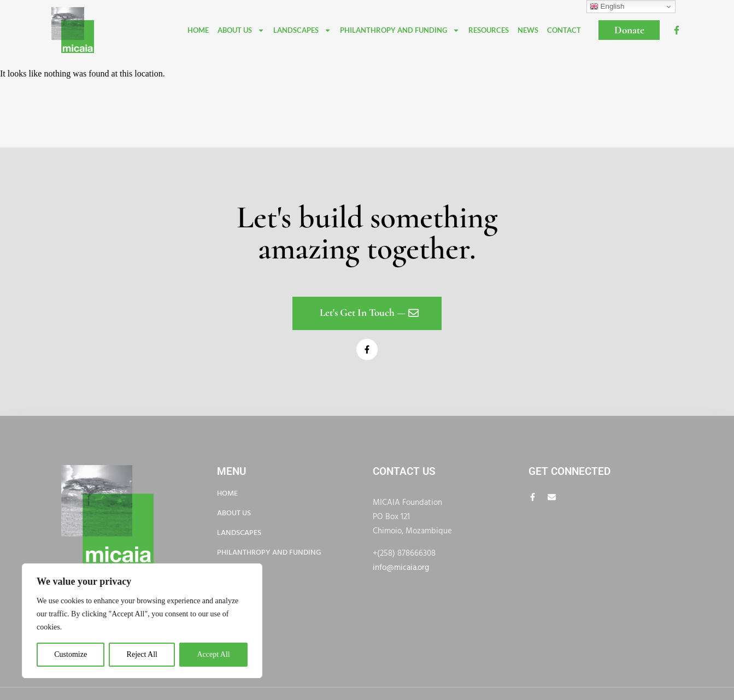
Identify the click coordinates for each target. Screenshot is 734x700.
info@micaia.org (401, 568)
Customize (71, 654)
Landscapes (302, 30)
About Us (241, 30)
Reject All (142, 654)
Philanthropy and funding (400, 30)
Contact (564, 30)
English (607, 7)
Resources (489, 30)
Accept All (213, 654)
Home (198, 30)
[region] (142, 621)
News (528, 30)
